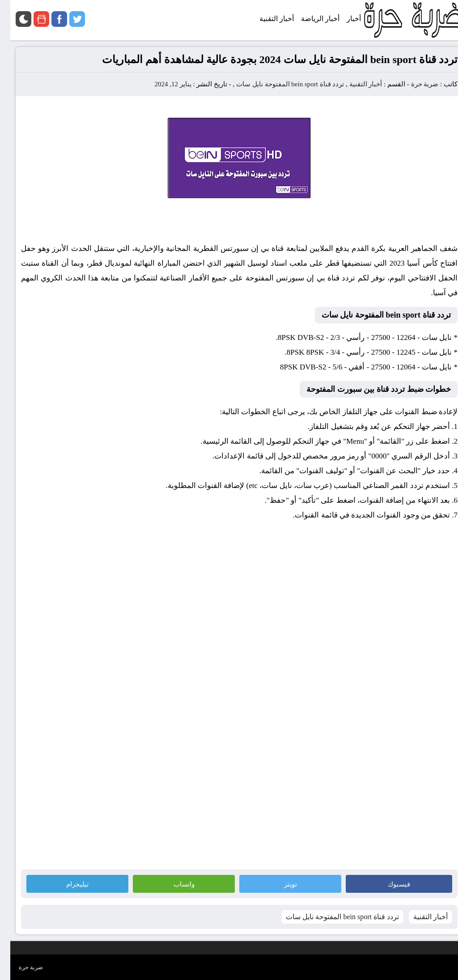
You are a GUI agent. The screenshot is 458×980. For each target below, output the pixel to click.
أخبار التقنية (356, 84)
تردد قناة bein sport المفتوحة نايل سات (280, 84)
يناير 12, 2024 (162, 84)
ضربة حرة (414, 84)
